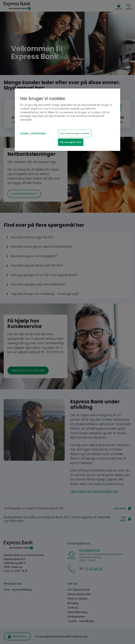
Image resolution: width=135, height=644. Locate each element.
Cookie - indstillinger (33, 133)
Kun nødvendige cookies (75, 133)
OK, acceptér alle (71, 142)
